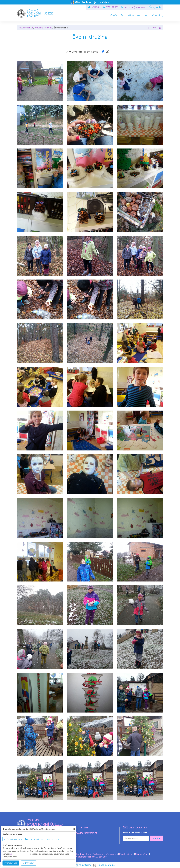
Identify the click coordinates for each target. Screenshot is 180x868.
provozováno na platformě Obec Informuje (90, 865)
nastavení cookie (19, 854)
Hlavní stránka (26, 28)
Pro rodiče (127, 15)
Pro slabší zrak (126, 854)
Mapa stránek (142, 854)
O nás (114, 15)
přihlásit (96, 7)
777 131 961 (112, 7)
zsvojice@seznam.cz (136, 7)
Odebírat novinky (138, 828)
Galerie (49, 28)
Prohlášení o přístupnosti (105, 854)
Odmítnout (29, 863)
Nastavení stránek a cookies (90, 857)
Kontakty (157, 15)
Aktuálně (143, 15)
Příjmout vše (11, 863)
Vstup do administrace (80, 854)
